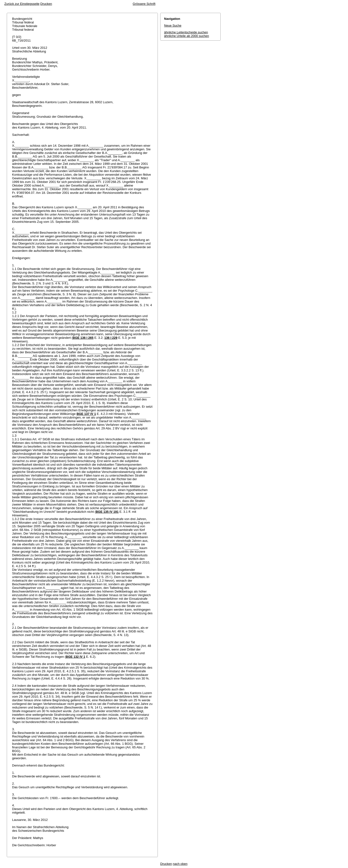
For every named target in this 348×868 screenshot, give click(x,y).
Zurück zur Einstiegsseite (22, 4)
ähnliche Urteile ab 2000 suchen (187, 36)
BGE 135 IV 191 (107, 512)
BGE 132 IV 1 (75, 657)
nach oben (180, 864)
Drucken (46, 4)
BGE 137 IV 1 (86, 414)
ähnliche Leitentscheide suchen (186, 32)
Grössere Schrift (144, 4)
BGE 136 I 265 (83, 338)
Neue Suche (173, 25)
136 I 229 (111, 338)
